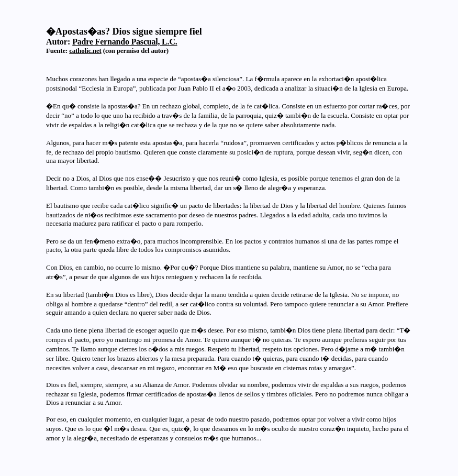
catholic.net (85, 51)
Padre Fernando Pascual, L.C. (125, 42)
